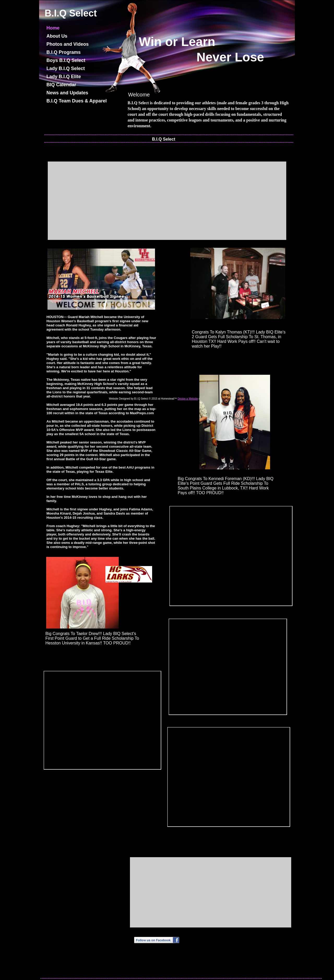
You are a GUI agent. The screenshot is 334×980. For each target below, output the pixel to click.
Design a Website (188, 399)
